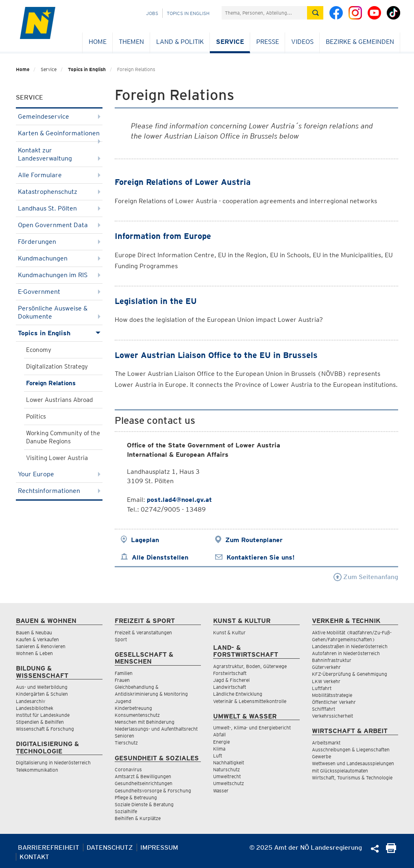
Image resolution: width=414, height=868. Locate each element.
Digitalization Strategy (57, 367)
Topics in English (188, 13)
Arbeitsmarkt (326, 743)
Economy (39, 350)
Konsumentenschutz (137, 715)
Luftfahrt (322, 688)
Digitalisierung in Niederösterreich (53, 763)
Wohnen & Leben (34, 653)
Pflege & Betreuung (136, 797)
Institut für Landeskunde (43, 715)
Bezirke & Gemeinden (360, 42)
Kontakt (34, 857)
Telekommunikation (37, 770)
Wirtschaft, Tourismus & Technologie (352, 778)
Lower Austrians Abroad (59, 400)
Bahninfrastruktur (332, 660)
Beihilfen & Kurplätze (138, 818)
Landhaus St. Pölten (59, 208)
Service (230, 42)
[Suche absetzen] (315, 13)
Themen (131, 42)
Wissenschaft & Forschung (45, 729)
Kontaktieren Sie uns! (260, 557)
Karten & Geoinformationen (59, 136)
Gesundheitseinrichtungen (144, 783)
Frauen (122, 680)
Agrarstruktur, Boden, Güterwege (250, 666)
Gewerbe (321, 756)
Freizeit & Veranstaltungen (143, 633)
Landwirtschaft (230, 687)
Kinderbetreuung (133, 708)
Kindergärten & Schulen (42, 694)
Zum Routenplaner (254, 540)
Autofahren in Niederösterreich (346, 653)
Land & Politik (180, 42)
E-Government (59, 292)
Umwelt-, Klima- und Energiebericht (252, 728)
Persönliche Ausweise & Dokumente (59, 312)
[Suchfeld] (264, 13)
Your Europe (59, 474)
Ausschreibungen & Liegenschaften (351, 750)
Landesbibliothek (35, 708)
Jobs (152, 13)
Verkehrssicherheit (332, 716)
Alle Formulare (59, 175)
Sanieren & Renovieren (41, 646)
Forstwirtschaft (230, 673)
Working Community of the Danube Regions (63, 437)
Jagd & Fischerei (231, 680)
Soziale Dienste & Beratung (144, 804)
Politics (36, 417)
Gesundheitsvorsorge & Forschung (153, 791)
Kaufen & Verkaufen (37, 639)
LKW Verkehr (326, 681)
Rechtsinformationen (59, 491)
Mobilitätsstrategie (332, 695)
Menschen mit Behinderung (145, 722)
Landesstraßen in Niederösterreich (350, 646)
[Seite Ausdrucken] (391, 851)
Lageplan (145, 540)
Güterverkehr (326, 667)
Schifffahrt (324, 709)
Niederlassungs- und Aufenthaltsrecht (156, 729)
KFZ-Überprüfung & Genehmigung (350, 674)
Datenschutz (110, 847)
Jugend (123, 701)
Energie (221, 742)
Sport (121, 639)
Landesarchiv (31, 701)
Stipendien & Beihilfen (40, 722)
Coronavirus (128, 769)
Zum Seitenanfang (366, 577)
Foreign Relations (51, 383)
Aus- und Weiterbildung (42, 687)
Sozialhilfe (126, 811)
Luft (218, 756)
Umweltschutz (229, 783)
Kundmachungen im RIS (59, 275)
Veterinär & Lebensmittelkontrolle (250, 701)
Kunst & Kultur (229, 633)
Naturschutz (227, 769)
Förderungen (59, 242)
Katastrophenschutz (59, 192)
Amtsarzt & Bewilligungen (143, 776)
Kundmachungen (59, 258)
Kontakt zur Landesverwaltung (59, 154)
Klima (219, 749)
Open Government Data (59, 225)
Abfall (219, 735)
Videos (302, 42)
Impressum (159, 847)
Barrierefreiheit (49, 847)
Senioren (124, 736)
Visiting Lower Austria (57, 458)
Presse (268, 42)
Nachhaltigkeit (229, 763)
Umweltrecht (227, 776)
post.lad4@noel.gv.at (179, 500)
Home (98, 42)
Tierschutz (126, 743)
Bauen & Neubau (34, 633)
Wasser (221, 791)
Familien (124, 673)
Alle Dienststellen (160, 557)
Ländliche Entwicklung (238, 694)
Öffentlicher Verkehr (334, 702)
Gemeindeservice (59, 116)
